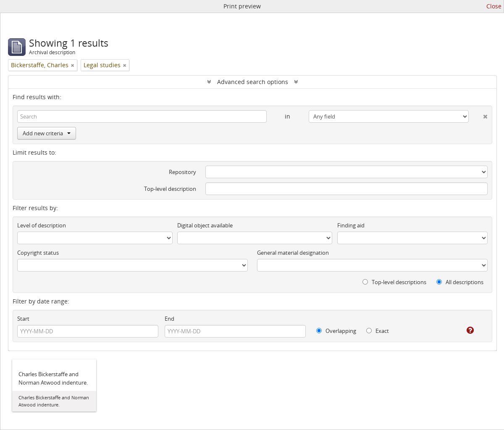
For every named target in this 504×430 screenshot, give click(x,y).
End (169, 319)
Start (23, 319)
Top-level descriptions (394, 282)
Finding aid (351, 225)
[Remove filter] (73, 65)
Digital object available (205, 225)
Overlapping (336, 331)
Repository (182, 172)
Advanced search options (253, 82)
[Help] (464, 330)
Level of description (42, 225)
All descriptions (460, 282)
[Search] (142, 116)
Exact (378, 331)
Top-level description (170, 189)
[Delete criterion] (478, 115)
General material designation (293, 253)
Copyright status (38, 253)
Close (494, 6)
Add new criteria (47, 133)
